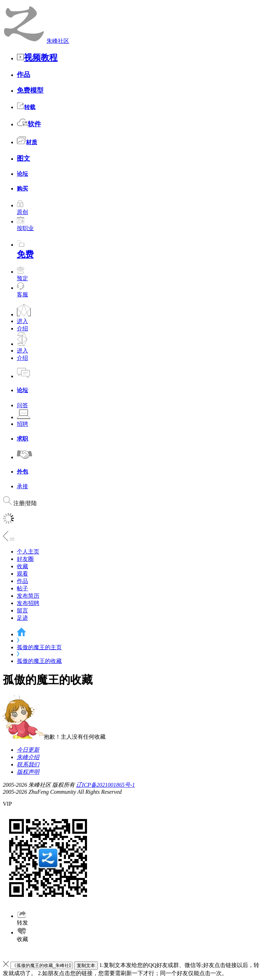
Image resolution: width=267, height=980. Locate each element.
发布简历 (28, 596)
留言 (22, 610)
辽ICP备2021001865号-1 (105, 785)
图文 (24, 158)
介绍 (22, 328)
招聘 (22, 424)
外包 (22, 472)
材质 (27, 142)
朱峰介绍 (28, 757)
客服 (22, 294)
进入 (22, 321)
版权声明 (28, 772)
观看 (22, 574)
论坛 (22, 174)
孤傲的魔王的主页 (39, 647)
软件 (29, 124)
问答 (22, 405)
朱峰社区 (58, 41)
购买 (22, 189)
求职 (22, 439)
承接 (22, 486)
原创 (22, 209)
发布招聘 (28, 603)
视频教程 (37, 58)
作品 (24, 75)
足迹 (22, 618)
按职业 (25, 225)
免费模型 (30, 90)
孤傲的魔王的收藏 (39, 661)
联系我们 (28, 764)
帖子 (22, 588)
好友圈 (25, 559)
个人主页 (28, 552)
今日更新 (28, 750)
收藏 (22, 566)
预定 (22, 275)
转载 (26, 107)
